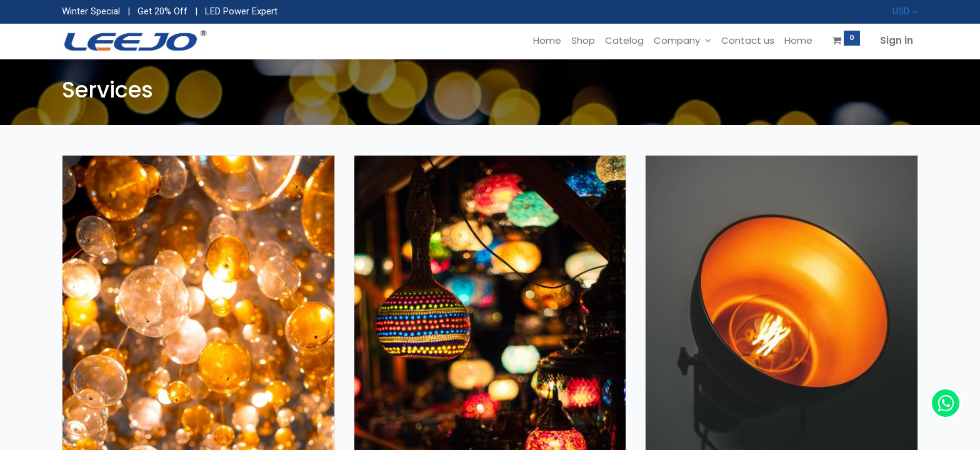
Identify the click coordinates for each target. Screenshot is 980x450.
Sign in (897, 40)
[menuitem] (547, 40)
